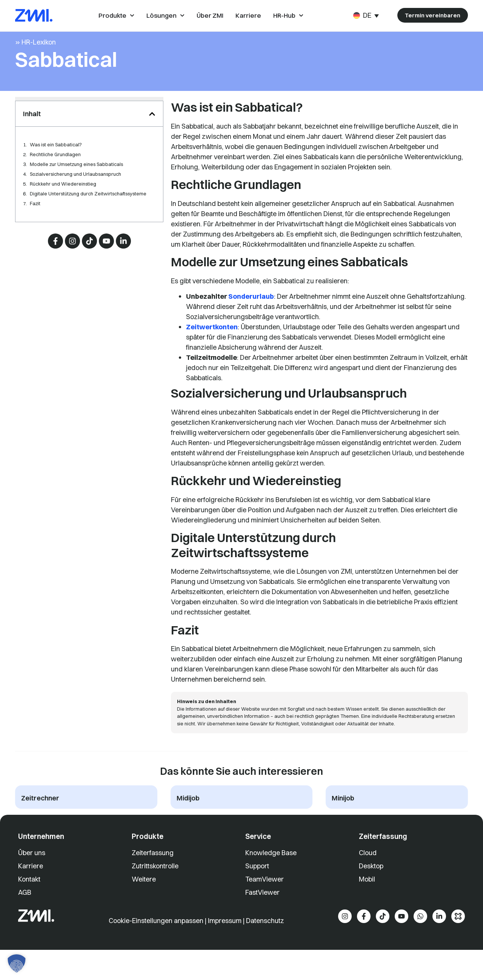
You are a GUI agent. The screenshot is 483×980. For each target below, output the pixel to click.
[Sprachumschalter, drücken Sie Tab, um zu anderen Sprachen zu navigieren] (366, 15)
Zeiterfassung (153, 869)
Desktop (371, 882)
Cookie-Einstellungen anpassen (157, 937)
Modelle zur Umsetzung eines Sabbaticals (76, 180)
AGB (25, 909)
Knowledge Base (271, 869)
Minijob (343, 814)
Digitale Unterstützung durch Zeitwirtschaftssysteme (88, 210)
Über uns (32, 869)
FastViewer (262, 909)
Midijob (188, 814)
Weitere (144, 895)
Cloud (368, 869)
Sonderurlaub (251, 312)
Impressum (225, 937)
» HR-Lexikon (35, 58)
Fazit (35, 220)
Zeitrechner (40, 814)
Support (257, 882)
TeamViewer (265, 895)
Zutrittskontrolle (155, 882)
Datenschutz (265, 937)
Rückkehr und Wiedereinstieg (63, 200)
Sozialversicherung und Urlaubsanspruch (75, 190)
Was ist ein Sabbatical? (56, 161)
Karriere (31, 882)
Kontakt (29, 895)
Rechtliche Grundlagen (55, 171)
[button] (152, 130)
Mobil (367, 895)
